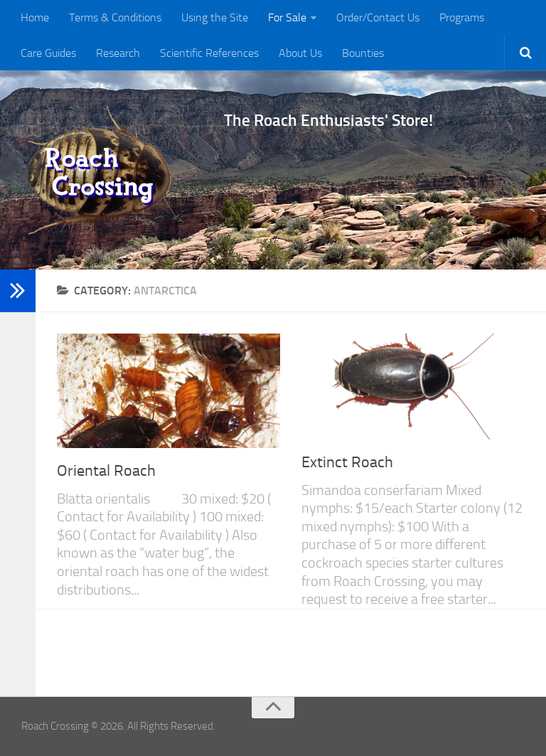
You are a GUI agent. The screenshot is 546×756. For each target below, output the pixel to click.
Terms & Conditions (115, 17)
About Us (300, 53)
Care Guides (48, 53)
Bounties (363, 53)
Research (118, 53)
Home (35, 17)
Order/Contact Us (378, 17)
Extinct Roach (347, 462)
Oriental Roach (106, 471)
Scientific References (209, 53)
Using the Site (215, 17)
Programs (462, 17)
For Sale (287, 17)
